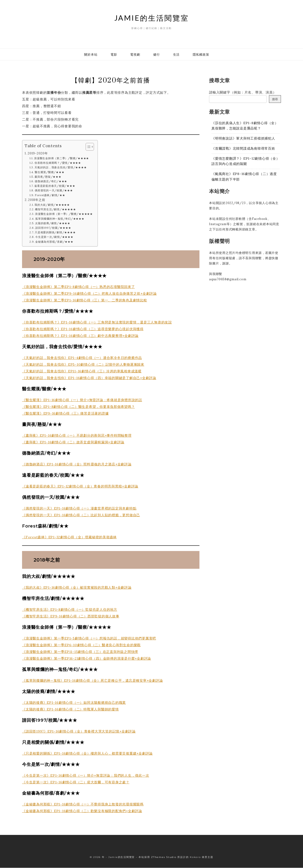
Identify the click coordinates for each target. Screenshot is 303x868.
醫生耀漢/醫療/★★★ (50, 172)
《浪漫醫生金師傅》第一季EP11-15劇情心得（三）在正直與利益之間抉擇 (80, 652)
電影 (114, 55)
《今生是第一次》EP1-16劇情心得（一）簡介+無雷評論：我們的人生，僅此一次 (86, 776)
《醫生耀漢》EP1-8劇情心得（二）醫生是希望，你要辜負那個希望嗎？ (79, 407)
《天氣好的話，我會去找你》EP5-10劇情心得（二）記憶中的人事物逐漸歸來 (83, 365)
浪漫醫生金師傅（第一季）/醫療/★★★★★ (64, 214)
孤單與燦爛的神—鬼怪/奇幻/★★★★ (60, 219)
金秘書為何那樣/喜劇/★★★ (54, 242)
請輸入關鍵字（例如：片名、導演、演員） (243, 92)
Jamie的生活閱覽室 (152, 18)
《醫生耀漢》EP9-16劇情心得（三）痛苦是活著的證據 (65, 414)
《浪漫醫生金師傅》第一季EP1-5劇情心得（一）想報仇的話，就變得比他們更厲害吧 (89, 639)
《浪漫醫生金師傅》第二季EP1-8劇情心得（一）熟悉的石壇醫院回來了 (79, 287)
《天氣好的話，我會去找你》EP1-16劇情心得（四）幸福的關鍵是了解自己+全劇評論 (89, 378)
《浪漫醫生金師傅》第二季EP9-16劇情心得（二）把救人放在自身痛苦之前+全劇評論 (89, 294)
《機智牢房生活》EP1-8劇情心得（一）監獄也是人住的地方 (70, 610)
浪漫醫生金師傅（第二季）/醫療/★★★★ (61, 158)
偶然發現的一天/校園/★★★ (54, 191)
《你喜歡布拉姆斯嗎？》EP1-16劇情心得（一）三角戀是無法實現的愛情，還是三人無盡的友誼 (97, 323)
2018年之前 (37, 200)
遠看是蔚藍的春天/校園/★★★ (55, 186)
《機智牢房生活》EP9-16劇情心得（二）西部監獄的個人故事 (71, 616)
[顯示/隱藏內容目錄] (87, 147)
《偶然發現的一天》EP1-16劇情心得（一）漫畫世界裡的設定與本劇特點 (79, 509)
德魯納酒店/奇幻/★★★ (51, 182)
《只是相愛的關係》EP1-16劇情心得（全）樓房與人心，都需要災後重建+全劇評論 (87, 754)
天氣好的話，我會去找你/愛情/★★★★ (61, 168)
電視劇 (135, 55)
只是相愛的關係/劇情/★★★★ (55, 233)
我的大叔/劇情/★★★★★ (52, 205)
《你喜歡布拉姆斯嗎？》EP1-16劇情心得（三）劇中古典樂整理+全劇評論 (80, 336)
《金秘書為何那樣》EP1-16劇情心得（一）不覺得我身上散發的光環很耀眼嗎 (83, 804)
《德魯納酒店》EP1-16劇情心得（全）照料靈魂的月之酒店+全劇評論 (77, 464)
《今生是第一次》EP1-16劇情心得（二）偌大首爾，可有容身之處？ (76, 782)
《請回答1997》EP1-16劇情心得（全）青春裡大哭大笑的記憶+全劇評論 (79, 732)
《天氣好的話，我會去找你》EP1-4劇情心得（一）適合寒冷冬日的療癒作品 (82, 358)
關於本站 (91, 55)
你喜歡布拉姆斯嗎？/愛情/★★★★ (58, 163)
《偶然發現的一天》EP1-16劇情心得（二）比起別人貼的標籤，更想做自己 (81, 515)
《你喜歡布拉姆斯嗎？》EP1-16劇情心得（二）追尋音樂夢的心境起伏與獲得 (83, 329)
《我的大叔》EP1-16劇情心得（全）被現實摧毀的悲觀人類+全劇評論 (77, 588)
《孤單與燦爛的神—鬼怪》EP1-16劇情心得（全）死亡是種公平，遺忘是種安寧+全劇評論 (92, 681)
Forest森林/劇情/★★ (50, 195)
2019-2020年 (38, 153)
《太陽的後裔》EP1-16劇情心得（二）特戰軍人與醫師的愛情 (70, 710)
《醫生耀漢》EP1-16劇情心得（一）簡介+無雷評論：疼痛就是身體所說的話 (82, 400)
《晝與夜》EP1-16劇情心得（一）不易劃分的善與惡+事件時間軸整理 (77, 436)
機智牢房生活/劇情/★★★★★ (55, 210)
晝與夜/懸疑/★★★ (48, 177)
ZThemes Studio (164, 857)
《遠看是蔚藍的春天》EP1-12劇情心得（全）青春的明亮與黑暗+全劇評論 (80, 487)
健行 (157, 55)
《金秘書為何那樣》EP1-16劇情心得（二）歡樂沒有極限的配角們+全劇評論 (82, 811)
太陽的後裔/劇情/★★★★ (53, 223)
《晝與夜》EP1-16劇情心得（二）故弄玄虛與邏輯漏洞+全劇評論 (73, 442)
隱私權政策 (201, 55)
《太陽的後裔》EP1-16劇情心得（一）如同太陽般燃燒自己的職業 (74, 703)
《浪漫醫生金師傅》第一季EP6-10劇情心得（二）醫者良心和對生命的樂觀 (81, 645)
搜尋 (275, 99)
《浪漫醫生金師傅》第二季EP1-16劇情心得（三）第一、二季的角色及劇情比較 (85, 300)
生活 (176, 55)
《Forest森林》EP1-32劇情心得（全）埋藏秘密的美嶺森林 (69, 537)
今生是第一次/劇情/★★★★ (54, 237)
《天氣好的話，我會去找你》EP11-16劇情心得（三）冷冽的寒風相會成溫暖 (82, 371)
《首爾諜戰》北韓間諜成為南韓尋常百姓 (243, 148)
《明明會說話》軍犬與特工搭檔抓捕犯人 (243, 138)
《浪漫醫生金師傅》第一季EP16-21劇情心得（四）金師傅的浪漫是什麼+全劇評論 (87, 659)
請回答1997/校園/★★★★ (53, 228)
